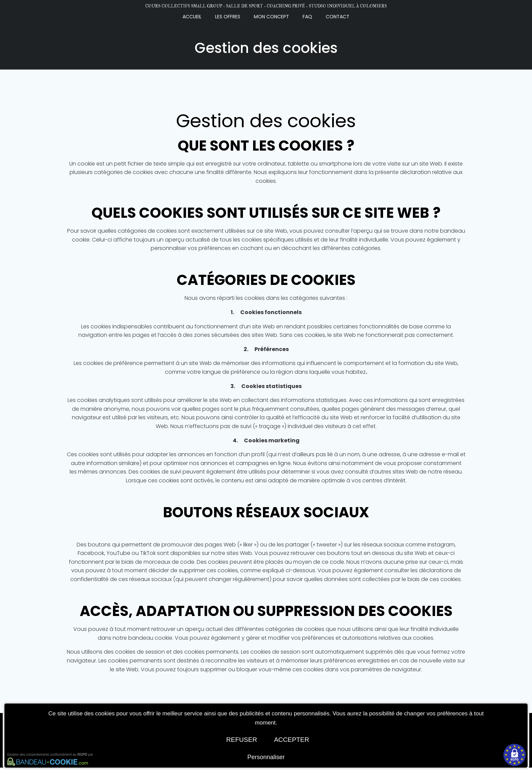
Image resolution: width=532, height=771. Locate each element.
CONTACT (338, 16)
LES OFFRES (228, 16)
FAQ (307, 16)
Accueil (192, 16)
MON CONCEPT (271, 16)
